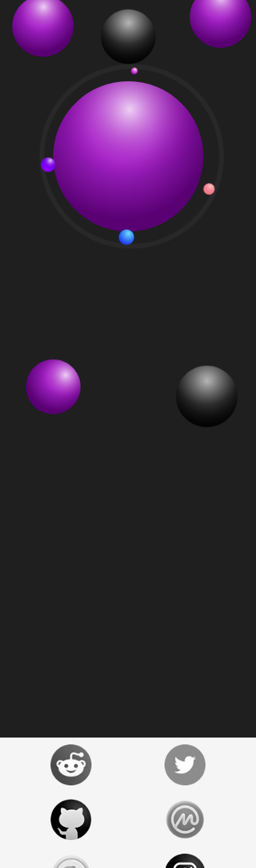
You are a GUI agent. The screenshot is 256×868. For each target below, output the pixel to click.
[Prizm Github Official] (71, 820)
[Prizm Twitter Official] (186, 765)
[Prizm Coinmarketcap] (186, 820)
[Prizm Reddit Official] (71, 765)
